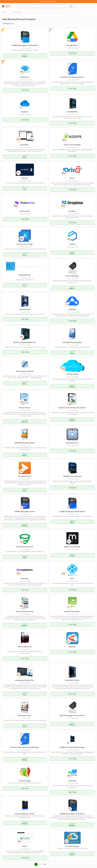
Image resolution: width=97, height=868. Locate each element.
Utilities (5, 12)
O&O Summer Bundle (25, 371)
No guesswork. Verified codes (49, 2)
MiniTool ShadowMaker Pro (25, 342)
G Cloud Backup (72, 846)
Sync (72, 578)
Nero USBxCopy (25, 647)
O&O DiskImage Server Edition (72, 716)
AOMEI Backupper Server (25, 512)
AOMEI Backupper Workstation (72, 512)
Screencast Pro (25, 476)
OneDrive (25, 112)
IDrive (72, 178)
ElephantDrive (25, 275)
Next (45, 864)
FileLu (25, 846)
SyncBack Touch (72, 680)
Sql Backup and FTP (25, 547)
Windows (7, 23)
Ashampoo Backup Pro (25, 680)
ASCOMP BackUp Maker (25, 443)
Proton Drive (25, 211)
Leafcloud (72, 781)
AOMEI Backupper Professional (25, 45)
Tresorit (72, 244)
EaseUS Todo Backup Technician (72, 408)
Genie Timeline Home (25, 611)
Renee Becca (25, 408)
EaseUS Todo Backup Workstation (25, 747)
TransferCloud (72, 374)
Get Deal (72, 53)
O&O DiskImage (72, 276)
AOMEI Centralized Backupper (72, 747)
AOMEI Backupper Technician (72, 814)
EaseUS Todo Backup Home (72, 77)
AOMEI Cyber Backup (72, 476)
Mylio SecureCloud (72, 547)
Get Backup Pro (72, 443)
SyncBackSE (25, 309)
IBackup (72, 647)
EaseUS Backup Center (25, 814)
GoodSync (25, 145)
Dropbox (72, 211)
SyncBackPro (72, 112)
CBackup (72, 309)
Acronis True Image (25, 244)
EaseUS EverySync (72, 611)
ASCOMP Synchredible (72, 342)
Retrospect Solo (25, 716)
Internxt (25, 178)
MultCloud (25, 77)
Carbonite (25, 578)
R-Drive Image (25, 781)
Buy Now (25, 659)
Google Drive (72, 45)
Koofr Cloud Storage (72, 145)
